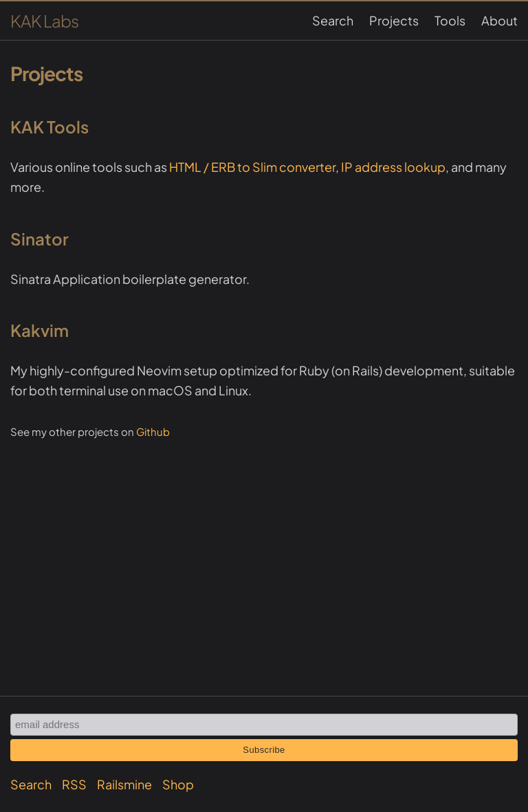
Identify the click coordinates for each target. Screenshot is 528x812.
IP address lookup (393, 167)
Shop (178, 784)
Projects (394, 20)
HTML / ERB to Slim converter (252, 167)
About (499, 20)
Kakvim (40, 330)
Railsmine (124, 784)
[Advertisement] (264, 538)
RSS (74, 784)
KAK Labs (44, 21)
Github (153, 431)
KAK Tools (49, 127)
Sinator (40, 239)
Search (333, 20)
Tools (450, 20)
